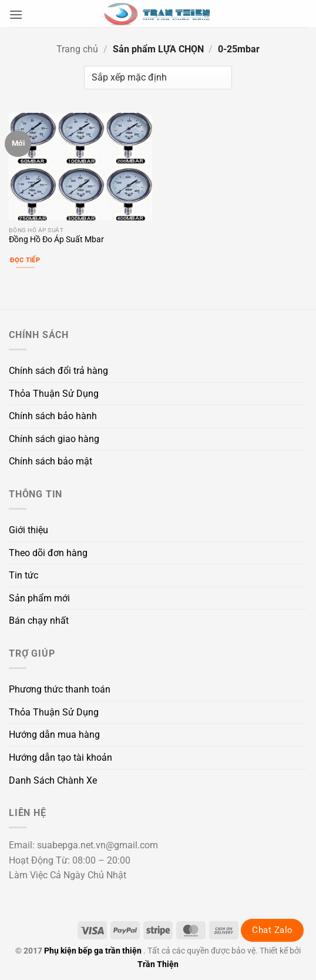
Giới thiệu (28, 530)
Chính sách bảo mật (51, 461)
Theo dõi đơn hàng (48, 553)
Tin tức (23, 575)
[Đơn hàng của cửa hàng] (158, 78)
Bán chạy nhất (39, 621)
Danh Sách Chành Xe (53, 780)
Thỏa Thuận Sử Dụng (54, 394)
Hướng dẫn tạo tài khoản (60, 757)
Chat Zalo (272, 930)
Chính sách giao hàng (54, 439)
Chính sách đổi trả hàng (58, 371)
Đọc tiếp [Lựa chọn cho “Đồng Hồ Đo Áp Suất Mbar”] (25, 260)
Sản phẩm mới (39, 598)
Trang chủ (77, 49)
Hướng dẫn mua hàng (54, 735)
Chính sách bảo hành (53, 416)
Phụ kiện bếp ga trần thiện (93, 951)
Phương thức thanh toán (60, 689)
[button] (16, 14)
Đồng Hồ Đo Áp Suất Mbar (56, 239)
